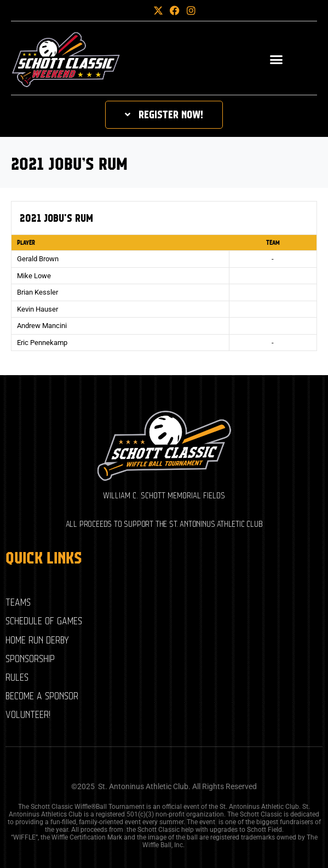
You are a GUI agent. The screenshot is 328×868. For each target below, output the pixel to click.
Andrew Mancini (42, 326)
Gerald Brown (38, 259)
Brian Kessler (38, 292)
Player (26, 243)
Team (273, 243)
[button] (140, 10)
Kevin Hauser (38, 309)
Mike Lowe (34, 276)
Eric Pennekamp (42, 343)
